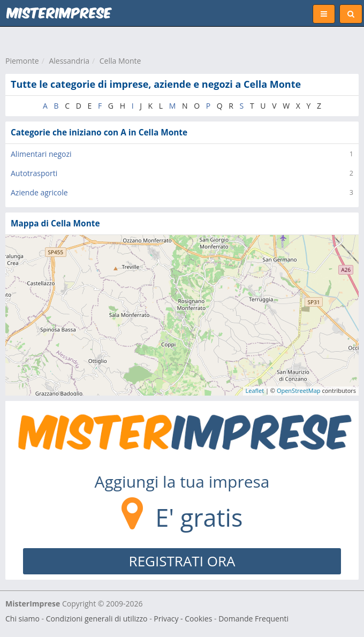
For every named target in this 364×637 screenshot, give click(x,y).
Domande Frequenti (253, 619)
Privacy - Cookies (183, 619)
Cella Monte (120, 61)
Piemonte (22, 61)
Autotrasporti (34, 173)
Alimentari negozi (41, 154)
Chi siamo (22, 619)
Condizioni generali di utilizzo (97, 619)
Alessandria (69, 61)
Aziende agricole (39, 192)
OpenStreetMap (299, 390)
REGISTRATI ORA (182, 561)
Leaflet (255, 390)
